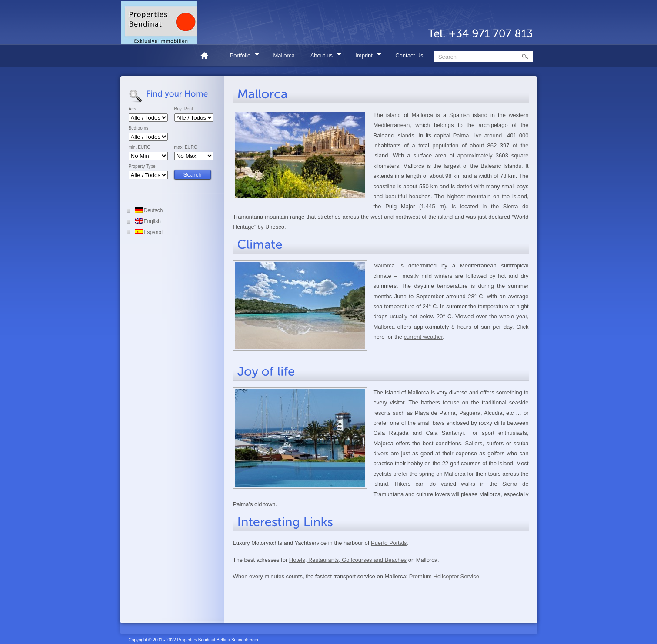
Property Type (142, 167)
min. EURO (140, 147)
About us (323, 57)
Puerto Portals (389, 543)
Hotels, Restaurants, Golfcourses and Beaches (348, 560)
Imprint (365, 57)
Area (133, 109)
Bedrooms (139, 128)
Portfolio (242, 57)
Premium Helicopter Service (444, 576)
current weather (424, 337)
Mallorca (284, 55)
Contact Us (409, 55)
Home (208, 55)
